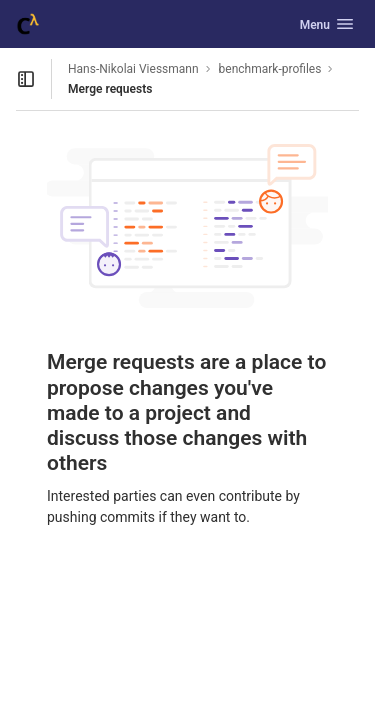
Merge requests (110, 89)
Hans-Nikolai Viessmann (133, 69)
